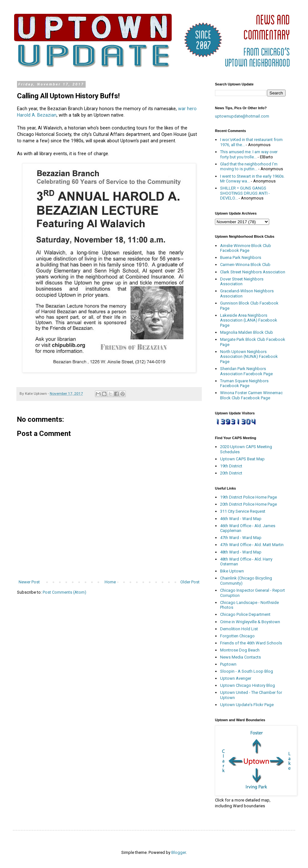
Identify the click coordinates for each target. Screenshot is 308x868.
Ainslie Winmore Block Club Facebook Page (246, 248)
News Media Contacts (240, 657)
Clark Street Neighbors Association (253, 272)
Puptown (228, 664)
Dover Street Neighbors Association (242, 282)
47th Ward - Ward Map (241, 538)
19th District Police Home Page (248, 497)
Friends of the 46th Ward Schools (251, 643)
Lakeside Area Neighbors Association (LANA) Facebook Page (249, 320)
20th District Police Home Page (248, 504)
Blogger (179, 852)
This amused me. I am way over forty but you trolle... (249, 154)
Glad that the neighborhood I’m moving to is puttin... (249, 167)
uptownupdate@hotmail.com (242, 116)
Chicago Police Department (245, 614)
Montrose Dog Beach (240, 650)
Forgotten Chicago (237, 636)
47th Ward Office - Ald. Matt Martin (252, 545)
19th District (231, 466)
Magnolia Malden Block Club (247, 332)
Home (110, 582)
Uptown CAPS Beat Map (242, 459)
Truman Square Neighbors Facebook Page (244, 383)
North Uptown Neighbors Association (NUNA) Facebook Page (249, 357)
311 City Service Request (243, 511)
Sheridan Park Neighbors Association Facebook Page (246, 371)
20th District (231, 473)
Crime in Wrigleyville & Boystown (250, 622)
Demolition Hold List (239, 629)
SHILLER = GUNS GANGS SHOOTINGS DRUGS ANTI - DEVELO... (245, 193)
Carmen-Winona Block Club (245, 265)
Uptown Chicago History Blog (248, 685)
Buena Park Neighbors (241, 257)
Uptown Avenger (236, 678)
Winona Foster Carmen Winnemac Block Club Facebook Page (251, 395)
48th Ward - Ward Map (241, 552)
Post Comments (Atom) (64, 592)
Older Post (190, 582)
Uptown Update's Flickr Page (247, 705)
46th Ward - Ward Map (241, 519)
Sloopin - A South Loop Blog (247, 671)
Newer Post (29, 582)
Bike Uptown (232, 571)
